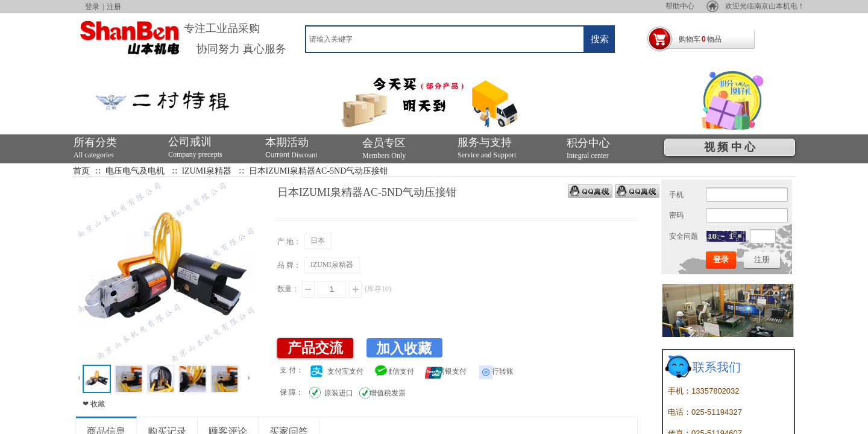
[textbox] (445, 39)
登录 (92, 7)
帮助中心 (719, 6)
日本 (318, 241)
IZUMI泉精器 (206, 171)
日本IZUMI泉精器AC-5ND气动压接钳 (319, 171)
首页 (81, 171)
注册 (114, 7)
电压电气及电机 (135, 171)
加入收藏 (404, 349)
